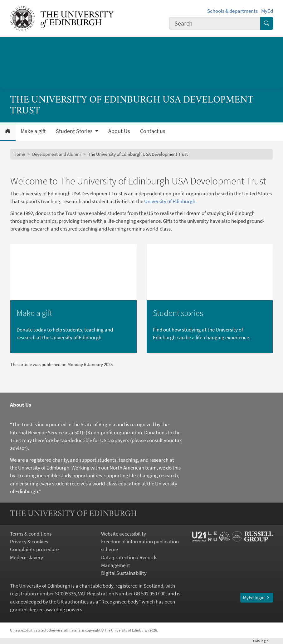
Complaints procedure (34, 549)
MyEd (267, 11)
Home (19, 154)
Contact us (153, 131)
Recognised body (120, 602)
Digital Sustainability (124, 573)
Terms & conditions (31, 534)
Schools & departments (232, 11)
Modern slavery (27, 557)
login (263, 641)
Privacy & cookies (29, 541)
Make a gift (33, 131)
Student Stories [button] (75, 131)
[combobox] (215, 23)
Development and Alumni (56, 154)
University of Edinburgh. (170, 201)
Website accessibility (124, 534)
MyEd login (257, 597)
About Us (119, 131)
